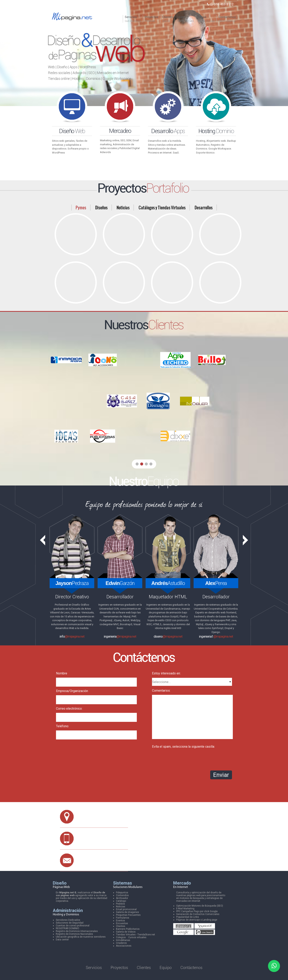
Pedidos (120, 904)
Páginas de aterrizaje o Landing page (197, 920)
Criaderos (121, 943)
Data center (62, 940)
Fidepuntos (122, 893)
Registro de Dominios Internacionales (77, 931)
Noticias (123, 208)
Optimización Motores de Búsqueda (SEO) (200, 906)
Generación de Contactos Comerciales (198, 914)
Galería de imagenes (127, 912)
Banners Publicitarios (128, 929)
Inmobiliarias (123, 940)
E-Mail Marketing (185, 909)
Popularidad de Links (188, 917)
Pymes (81, 208)
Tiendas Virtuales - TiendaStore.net (135, 935)
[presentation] (182, 759)
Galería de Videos (126, 932)
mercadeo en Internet (188, 901)
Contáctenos (191, 968)
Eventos (120, 921)
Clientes (121, 926)
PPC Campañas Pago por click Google (197, 911)
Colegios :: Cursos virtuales (131, 937)
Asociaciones (124, 946)
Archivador (122, 898)
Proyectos (119, 968)
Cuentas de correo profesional (73, 926)
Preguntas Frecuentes (128, 915)
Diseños (101, 208)
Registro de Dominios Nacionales (74, 934)
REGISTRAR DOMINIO (67, 928)
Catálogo (121, 901)
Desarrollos (204, 208)
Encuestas (122, 923)
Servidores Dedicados (68, 920)
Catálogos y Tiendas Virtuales (162, 208)
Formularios (123, 918)
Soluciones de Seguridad (70, 923)
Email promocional (126, 909)
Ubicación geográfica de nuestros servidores (81, 937)
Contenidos (122, 895)
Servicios (94, 968)
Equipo (166, 968)
